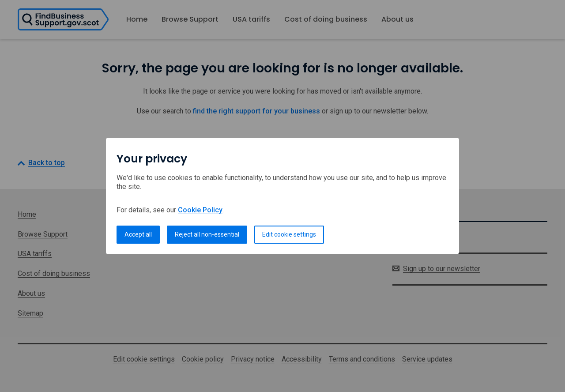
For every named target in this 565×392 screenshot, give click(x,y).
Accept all (138, 234)
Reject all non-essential (207, 234)
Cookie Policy (200, 210)
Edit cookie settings (289, 234)
